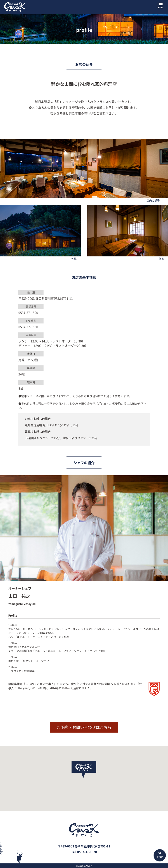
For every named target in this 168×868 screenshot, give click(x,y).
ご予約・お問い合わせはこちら (84, 727)
